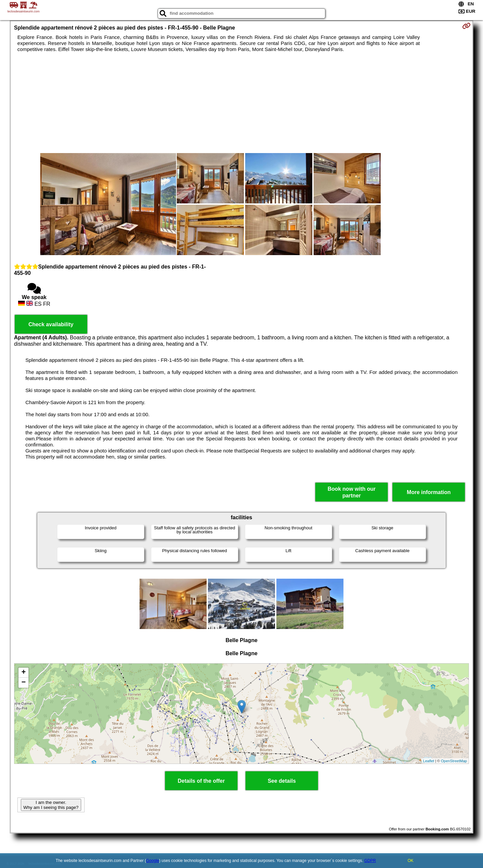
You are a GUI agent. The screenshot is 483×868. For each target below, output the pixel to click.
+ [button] (24, 673)
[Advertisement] (241, 103)
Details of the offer (201, 781)
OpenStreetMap (454, 761)
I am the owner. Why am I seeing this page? (51, 805)
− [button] (24, 683)
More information (429, 492)
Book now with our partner (352, 492)
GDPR (370, 861)
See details (282, 781)
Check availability (51, 324)
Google (153, 861)
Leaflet (428, 761)
